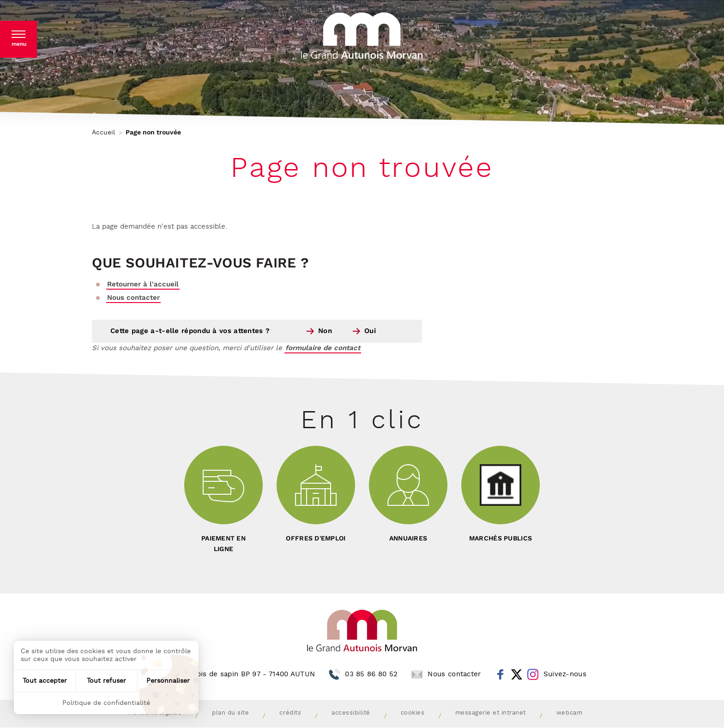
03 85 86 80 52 (371, 674)
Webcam (569, 713)
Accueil (103, 133)
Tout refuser (106, 681)
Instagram (533, 674)
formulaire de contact (323, 348)
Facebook (501, 674)
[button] (18, 39)
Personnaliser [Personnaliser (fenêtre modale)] (168, 681)
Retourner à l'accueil (143, 284)
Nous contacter (133, 298)
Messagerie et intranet (491, 713)
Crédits (290, 713)
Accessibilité (351, 713)
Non (325, 331)
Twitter (517, 674)
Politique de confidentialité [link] (106, 703)
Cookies (413, 713)
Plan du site (230, 713)
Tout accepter (45, 681)
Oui (370, 331)
